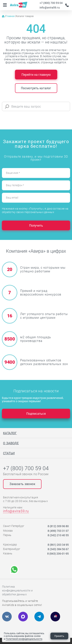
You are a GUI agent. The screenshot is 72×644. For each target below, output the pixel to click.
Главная (10, 16)
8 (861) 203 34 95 (58, 545)
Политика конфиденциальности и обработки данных (17, 590)
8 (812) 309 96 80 (58, 526)
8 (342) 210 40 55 (58, 535)
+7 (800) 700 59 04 (51, 3)
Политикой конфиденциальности (24, 639)
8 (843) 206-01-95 (58, 554)
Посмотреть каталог (36, 88)
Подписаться (36, 413)
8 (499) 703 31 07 (58, 531)
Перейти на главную (36, 74)
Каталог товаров (25, 16)
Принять (59, 636)
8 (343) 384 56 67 (58, 549)
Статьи (9, 453)
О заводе (11, 443)
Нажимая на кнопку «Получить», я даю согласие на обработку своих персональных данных (35, 210)
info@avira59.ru (50, 7)
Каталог (10, 433)
